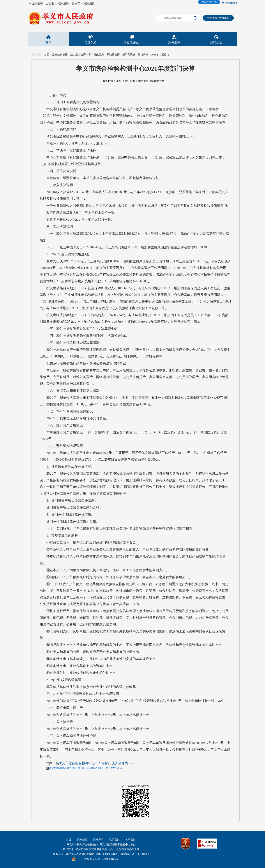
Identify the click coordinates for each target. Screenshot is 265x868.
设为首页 (212, 18)
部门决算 (143, 55)
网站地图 (82, 840)
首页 (48, 42)
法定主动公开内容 (81, 55)
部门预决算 (129, 55)
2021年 (155, 55)
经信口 (165, 55)
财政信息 (99, 55)
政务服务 (174, 42)
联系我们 (114, 840)
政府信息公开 (132, 42)
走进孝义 (90, 42)
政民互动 (216, 42)
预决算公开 (113, 55)
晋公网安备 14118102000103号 (101, 859)
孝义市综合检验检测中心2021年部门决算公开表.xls (96, 763)
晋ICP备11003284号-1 (108, 854)
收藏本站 (224, 18)
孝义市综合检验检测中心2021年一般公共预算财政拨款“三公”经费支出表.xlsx (86, 768)
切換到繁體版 (230, 3)
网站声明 (98, 840)
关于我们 (130, 840)
